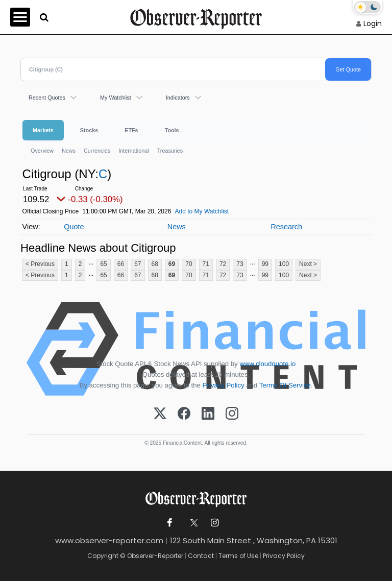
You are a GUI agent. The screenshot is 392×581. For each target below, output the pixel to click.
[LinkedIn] (208, 414)
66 (121, 264)
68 (155, 264)
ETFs (131, 130)
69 (172, 264)
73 (240, 264)
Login (373, 23)
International (133, 151)
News (69, 151)
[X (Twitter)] (160, 414)
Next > (308, 264)
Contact (201, 556)
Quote (74, 227)
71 (206, 264)
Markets (43, 130)
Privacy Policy (224, 385)
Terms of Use (238, 556)
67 (138, 264)
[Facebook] (184, 414)
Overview (42, 151)
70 (189, 264)
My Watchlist (116, 98)
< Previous (40, 264)
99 (265, 264)
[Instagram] (232, 414)
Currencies (97, 151)
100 (284, 264)
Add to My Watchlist (202, 211)
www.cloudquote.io (267, 364)
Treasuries (170, 151)
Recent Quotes (47, 98)
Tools (172, 130)
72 (223, 264)
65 (103, 264)
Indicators (178, 98)
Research (286, 227)
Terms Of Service (285, 385)
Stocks (89, 130)
